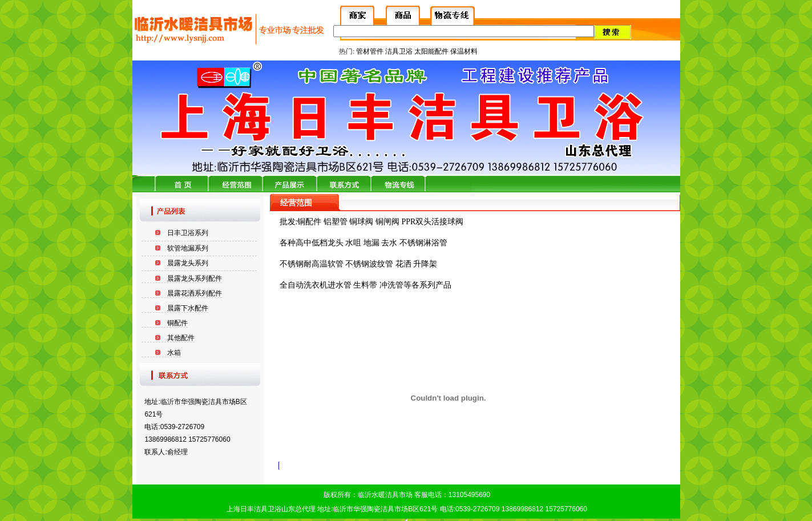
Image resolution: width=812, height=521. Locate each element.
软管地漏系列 (188, 248)
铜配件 (177, 323)
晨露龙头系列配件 (195, 278)
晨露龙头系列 (188, 263)
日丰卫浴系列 (188, 233)
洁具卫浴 (399, 51)
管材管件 (370, 51)
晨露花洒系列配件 (195, 293)
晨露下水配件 (188, 308)
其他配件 (181, 338)
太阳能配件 (431, 51)
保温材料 (464, 51)
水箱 (174, 353)
